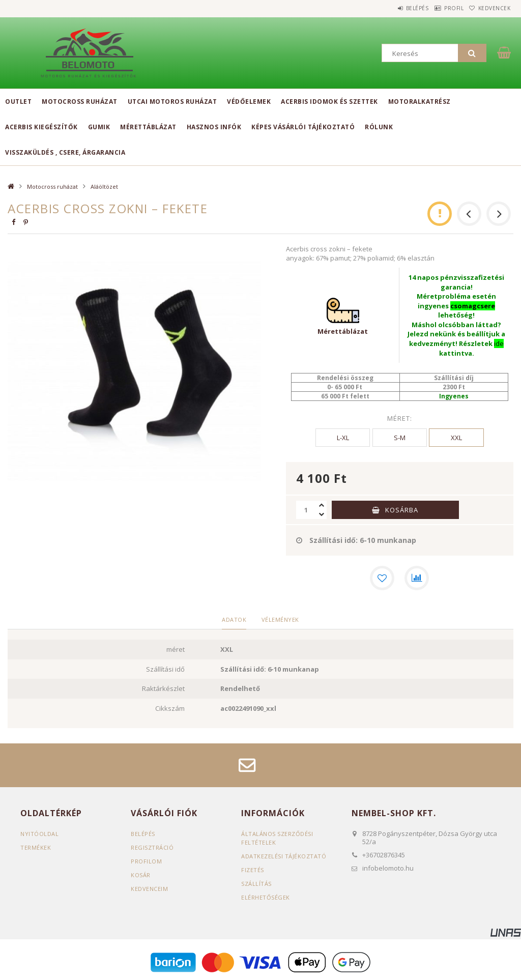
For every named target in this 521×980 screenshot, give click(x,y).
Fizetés (253, 870)
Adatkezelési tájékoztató (284, 856)
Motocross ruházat (80, 102)
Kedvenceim (149, 889)
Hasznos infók (214, 127)
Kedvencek (489, 8)
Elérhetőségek (266, 897)
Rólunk (379, 127)
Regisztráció (152, 847)
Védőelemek (249, 102)
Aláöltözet (104, 186)
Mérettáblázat (148, 127)
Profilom (146, 861)
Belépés (394, 8)
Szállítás (256, 884)
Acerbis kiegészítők (41, 127)
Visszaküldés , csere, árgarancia (65, 152)
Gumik (99, 127)
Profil (440, 8)
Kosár (141, 875)
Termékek (36, 847)
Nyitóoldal (39, 834)
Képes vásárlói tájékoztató (303, 127)
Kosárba (402, 510)
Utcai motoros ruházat (172, 102)
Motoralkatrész (419, 102)
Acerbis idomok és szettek (329, 102)
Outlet (18, 102)
